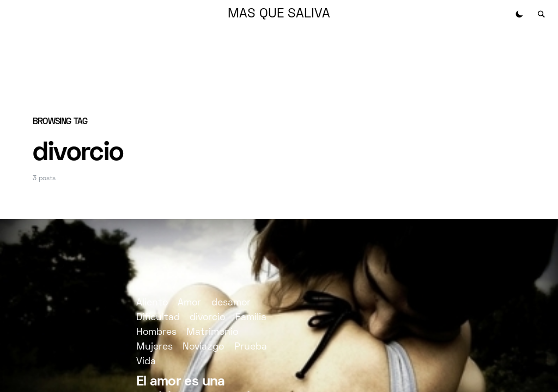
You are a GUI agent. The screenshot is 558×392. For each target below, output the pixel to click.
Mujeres (154, 347)
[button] (519, 14)
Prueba (251, 347)
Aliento (152, 303)
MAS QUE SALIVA (279, 14)
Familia (251, 318)
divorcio (207, 318)
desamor (231, 303)
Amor (189, 303)
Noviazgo (203, 347)
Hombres (156, 332)
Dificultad (158, 318)
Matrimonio (212, 332)
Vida (146, 362)
